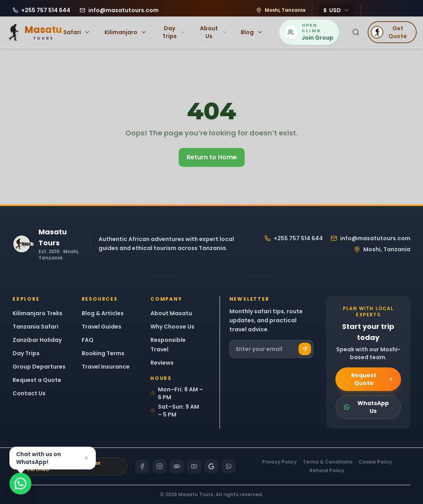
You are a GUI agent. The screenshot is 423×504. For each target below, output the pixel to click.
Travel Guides (102, 327)
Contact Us (29, 393)
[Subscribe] (305, 349)
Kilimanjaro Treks (38, 313)
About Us (213, 32)
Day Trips (174, 32)
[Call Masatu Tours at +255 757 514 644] (41, 10)
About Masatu (171, 313)
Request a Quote (37, 380)
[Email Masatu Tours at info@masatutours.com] (119, 10)
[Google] (211, 466)
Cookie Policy (375, 462)
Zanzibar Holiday (37, 340)
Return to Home (212, 157)
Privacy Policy (279, 462)
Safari (77, 32)
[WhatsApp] (229, 466)
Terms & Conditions (328, 462)
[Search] (356, 32)
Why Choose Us (172, 327)
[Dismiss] (86, 458)
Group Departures (39, 367)
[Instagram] (159, 466)
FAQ (88, 340)
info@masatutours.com (371, 238)
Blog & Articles (103, 313)
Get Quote (389, 32)
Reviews (162, 363)
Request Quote (372, 379)
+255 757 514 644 (294, 238)
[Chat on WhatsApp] (20, 484)
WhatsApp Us (366, 407)
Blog (252, 32)
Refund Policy (327, 471)
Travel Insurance (106, 367)
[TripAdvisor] (177, 466)
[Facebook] (142, 466)
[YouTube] (194, 466)
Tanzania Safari (36, 327)
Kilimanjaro (126, 32)
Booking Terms (103, 353)
